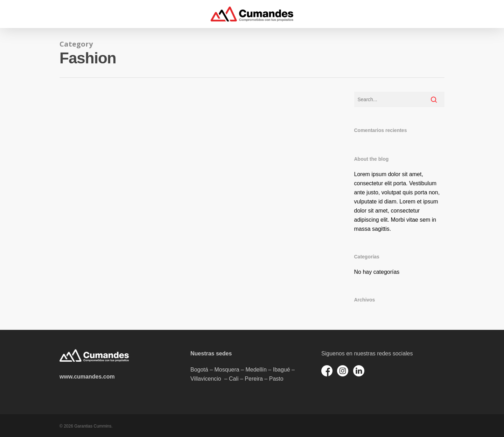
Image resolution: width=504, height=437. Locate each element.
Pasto (276, 379)
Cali (234, 379)
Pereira (254, 379)
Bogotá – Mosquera (215, 370)
